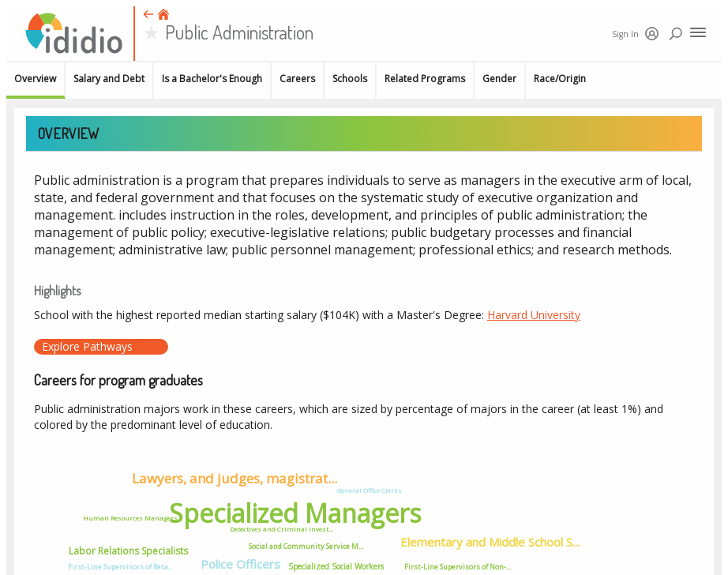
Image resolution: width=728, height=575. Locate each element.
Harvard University (534, 315)
